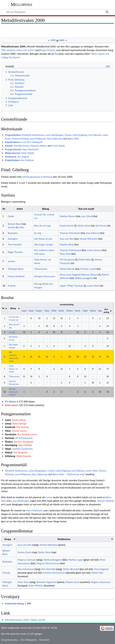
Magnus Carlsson (27, 560)
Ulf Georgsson (67, 259)
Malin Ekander (24, 456)
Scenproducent (13, 149)
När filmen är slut (43, 239)
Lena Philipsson (38, 139)
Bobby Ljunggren (84, 278)
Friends (12, 286)
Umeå (31, 311)
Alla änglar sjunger (44, 244)
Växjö (85, 311)
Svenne (12, 227)
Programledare (13, 135)
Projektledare (12, 160)
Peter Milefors (36, 586)
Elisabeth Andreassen (33, 135)
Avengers (13, 239)
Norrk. (78, 311)
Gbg (100, 311)
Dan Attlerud (93, 233)
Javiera (11, 261)
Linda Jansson (94, 250)
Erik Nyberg (22, 427)
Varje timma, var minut (13, 369)
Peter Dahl (65, 254)
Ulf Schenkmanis (24, 438)
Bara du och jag (42, 226)
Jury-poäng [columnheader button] (106, 311)
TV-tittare (10, 401)
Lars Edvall (87, 216)
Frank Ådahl (59, 146)
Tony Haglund (101, 569)
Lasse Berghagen (54, 135)
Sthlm (54, 311)
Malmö (93, 311)
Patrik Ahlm (85, 259)
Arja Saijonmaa (55, 139)
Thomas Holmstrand (70, 250)
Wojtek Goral (72, 582)
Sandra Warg (19, 420)
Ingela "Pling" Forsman (71, 286)
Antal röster (11, 405)
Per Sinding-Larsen (27, 434)
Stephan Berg (67, 244)
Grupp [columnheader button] (8, 539)
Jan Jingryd (23, 157)
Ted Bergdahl (20, 452)
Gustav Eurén (67, 226)
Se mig (38, 233)
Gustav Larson (19, 431)
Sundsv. (39, 311)
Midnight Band (16, 269)
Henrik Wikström (89, 239)
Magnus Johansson (101, 582)
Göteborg (47, 177)
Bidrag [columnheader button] (13, 308)
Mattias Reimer (68, 216)
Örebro (70, 311)
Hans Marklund (30, 149)
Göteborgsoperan (31, 177)
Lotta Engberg (80, 135)
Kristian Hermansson (54, 573)
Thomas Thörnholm (70, 233)
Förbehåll (44, 640)
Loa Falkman (95, 135)
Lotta (21, 227)
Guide (11, 216)
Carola (68, 135)
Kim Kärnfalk (48, 569)
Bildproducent (13, 153)
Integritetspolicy (10, 640)
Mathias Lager (75, 560)
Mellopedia (22, 4)
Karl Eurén (101, 226)
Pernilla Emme (22, 146)
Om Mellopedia (29, 640)
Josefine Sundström (22, 449)
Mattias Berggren (53, 560)
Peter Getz (23, 582)
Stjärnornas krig (76, 474)
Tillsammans (41, 269)
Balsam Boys (14, 224)
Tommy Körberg (20, 139)
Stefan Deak (84, 226)
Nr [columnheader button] (3, 308)
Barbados (13, 233)
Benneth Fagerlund (47, 582)
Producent (10, 157)
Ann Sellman (27, 160)
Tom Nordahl (15, 244)
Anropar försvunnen (45, 276)
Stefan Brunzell (71, 569)
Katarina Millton (39, 146)
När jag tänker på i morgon (13, 392)
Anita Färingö (19, 424)
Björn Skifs (73, 139)
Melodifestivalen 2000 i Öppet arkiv (24, 620)
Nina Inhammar (26, 569)
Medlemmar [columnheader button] (64, 539)
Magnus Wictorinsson (48, 563)
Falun (47, 311)
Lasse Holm (93, 286)
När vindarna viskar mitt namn (18, 50)
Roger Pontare (48, 50)
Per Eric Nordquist (23, 442)
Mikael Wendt (67, 269)
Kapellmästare (13, 142)
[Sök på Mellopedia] (58, 12)
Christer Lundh (88, 269)
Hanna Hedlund (16, 276)
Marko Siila (97, 573)
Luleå (24, 311)
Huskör (9, 146)
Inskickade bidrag (14, 603)
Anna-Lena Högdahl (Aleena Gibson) (79, 275)
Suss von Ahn (67, 239)
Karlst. (61, 311)
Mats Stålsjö (28, 153)
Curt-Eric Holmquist (32, 142)
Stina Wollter (25, 445)
